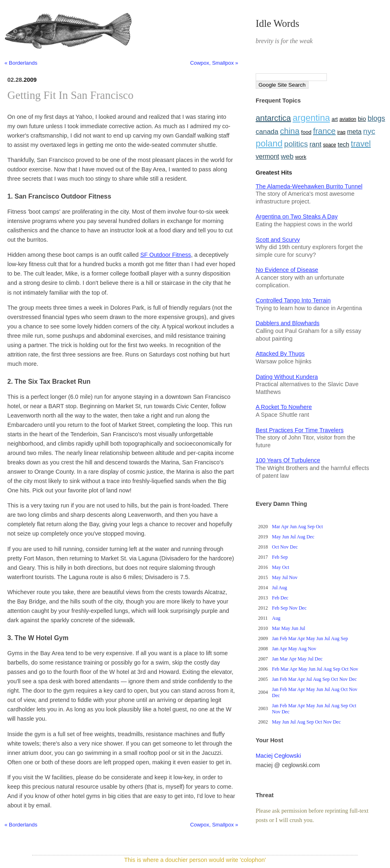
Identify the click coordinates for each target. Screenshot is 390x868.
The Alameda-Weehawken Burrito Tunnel (309, 186)
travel (361, 144)
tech (343, 144)
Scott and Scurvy (278, 240)
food (306, 132)
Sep (311, 527)
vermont (267, 156)
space (329, 145)
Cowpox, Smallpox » (214, 63)
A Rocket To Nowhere (284, 407)
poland (269, 143)
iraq (342, 132)
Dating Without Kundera (287, 377)
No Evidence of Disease (287, 270)
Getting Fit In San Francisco (70, 95)
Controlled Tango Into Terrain (293, 300)
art (334, 119)
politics (296, 144)
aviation (348, 119)
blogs (376, 118)
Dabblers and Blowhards (288, 323)
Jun (293, 527)
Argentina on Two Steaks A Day (297, 216)
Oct (319, 527)
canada (267, 132)
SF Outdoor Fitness (165, 255)
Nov (284, 547)
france (324, 131)
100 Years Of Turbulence (288, 460)
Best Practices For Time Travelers (300, 430)
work (301, 157)
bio (362, 119)
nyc (369, 131)
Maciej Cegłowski (278, 756)
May (276, 537)
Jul (293, 537)
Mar (276, 527)
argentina (311, 118)
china (290, 131)
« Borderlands (21, 63)
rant (315, 144)
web (287, 156)
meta (355, 132)
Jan (275, 638)
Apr (285, 527)
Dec (310, 537)
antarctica (273, 118)
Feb (276, 557)
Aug (302, 527)
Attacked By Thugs (280, 354)
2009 (30, 80)
